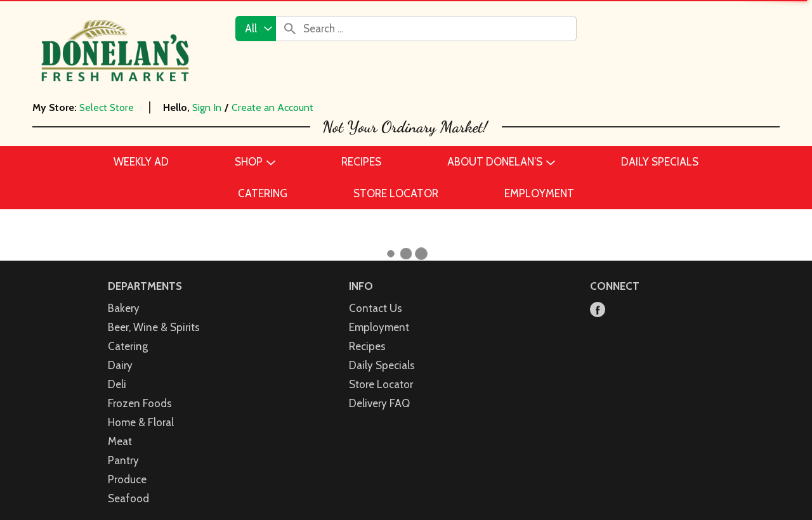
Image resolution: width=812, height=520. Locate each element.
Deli (117, 371)
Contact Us (376, 295)
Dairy (120, 352)
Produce (127, 466)
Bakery (124, 295)
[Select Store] (108, 107)
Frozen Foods (140, 390)
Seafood (128, 485)
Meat (120, 428)
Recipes (367, 333)
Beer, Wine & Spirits (154, 314)
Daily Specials (382, 352)
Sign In (207, 107)
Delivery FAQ (379, 390)
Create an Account (272, 107)
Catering (128, 333)
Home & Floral (141, 409)
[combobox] (256, 29)
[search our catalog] (290, 29)
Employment (379, 314)
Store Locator (381, 371)
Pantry (123, 447)
